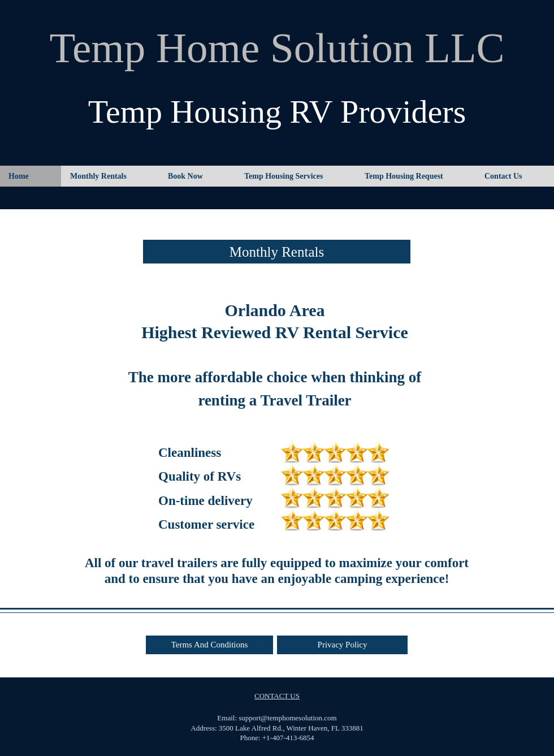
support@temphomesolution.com (287, 718)
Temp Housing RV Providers (277, 112)
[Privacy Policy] (342, 645)
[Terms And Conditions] (209, 645)
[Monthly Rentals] (277, 252)
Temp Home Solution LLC (277, 48)
